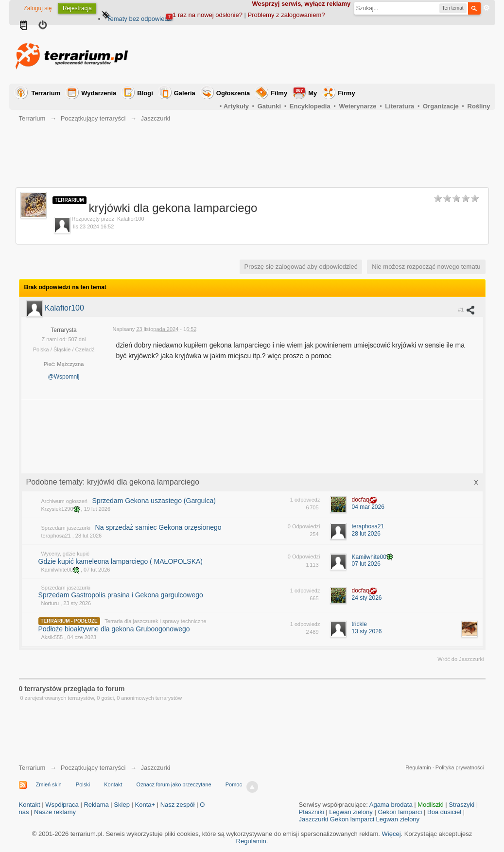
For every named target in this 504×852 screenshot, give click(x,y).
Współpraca (62, 805)
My (305, 92)
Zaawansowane (487, 8)
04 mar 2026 (368, 507)
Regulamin (418, 767)
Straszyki (461, 805)
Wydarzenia (99, 93)
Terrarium (46, 93)
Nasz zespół (178, 805)
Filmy (279, 93)
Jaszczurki (156, 768)
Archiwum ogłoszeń (64, 501)
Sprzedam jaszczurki (66, 528)
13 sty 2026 (367, 631)
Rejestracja (77, 8)
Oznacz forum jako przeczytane (174, 784)
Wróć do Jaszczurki (461, 659)
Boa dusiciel (444, 812)
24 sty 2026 (367, 598)
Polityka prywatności (460, 767)
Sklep (122, 805)
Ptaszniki (312, 812)
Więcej (391, 834)
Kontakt (113, 784)
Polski (83, 784)
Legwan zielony (351, 812)
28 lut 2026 (366, 534)
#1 (466, 310)
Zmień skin (49, 784)
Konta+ (145, 805)
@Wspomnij (64, 377)
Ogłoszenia (233, 93)
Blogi (145, 93)
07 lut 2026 (366, 564)
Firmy (346, 93)
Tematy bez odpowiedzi (140, 19)
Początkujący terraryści (93, 768)
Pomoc (234, 784)
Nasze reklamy (55, 812)
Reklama (96, 805)
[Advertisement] (313, 54)
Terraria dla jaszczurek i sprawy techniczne (155, 621)
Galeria (185, 93)
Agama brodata (391, 805)
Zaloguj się (38, 8)
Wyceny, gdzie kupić (65, 554)
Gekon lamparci (400, 812)
